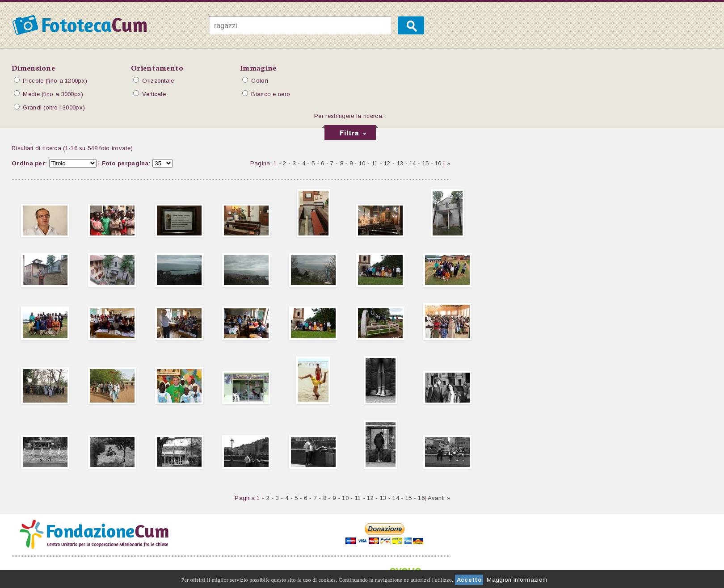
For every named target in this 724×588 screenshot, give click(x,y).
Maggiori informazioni (517, 580)
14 (413, 163)
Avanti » (439, 498)
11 (375, 163)
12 (387, 163)
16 (438, 163)
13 (400, 163)
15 (426, 163)
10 (362, 163)
